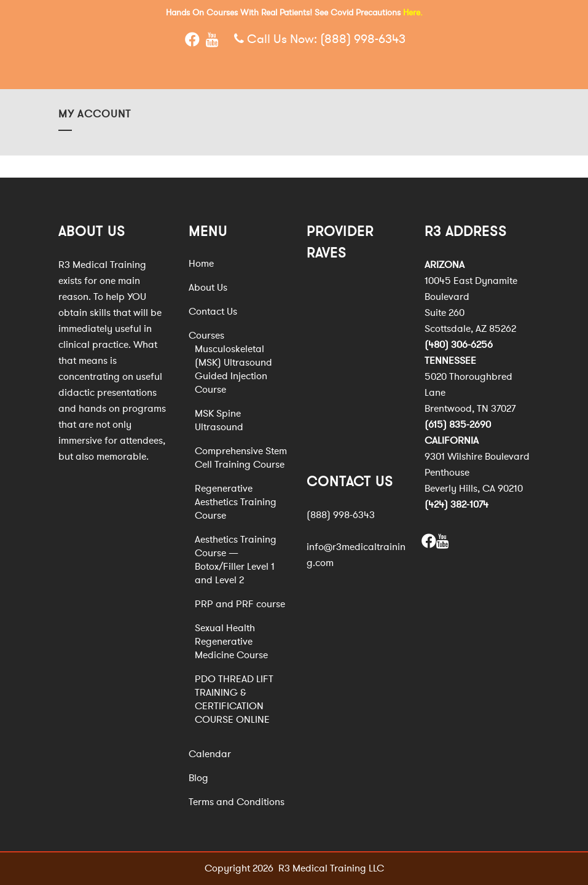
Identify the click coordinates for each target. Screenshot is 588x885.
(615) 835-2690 (458, 425)
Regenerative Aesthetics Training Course (236, 502)
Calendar (210, 754)
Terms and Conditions (237, 802)
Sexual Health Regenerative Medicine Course (231, 642)
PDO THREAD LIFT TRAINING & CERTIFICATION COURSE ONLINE (234, 699)
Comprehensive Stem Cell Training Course (241, 458)
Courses (206, 336)
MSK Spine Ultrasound (219, 420)
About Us (208, 288)
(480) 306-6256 (459, 345)
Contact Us (213, 312)
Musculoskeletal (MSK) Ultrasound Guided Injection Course (233, 369)
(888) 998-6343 (363, 39)
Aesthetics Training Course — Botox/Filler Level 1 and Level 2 (236, 560)
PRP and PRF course (240, 604)
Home (201, 264)
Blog (198, 778)
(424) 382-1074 (457, 505)
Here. (413, 13)
